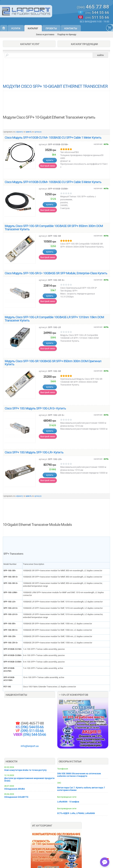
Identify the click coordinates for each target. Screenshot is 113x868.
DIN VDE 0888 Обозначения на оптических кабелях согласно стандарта (79, 775)
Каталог (33, 28)
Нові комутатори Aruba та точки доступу (25, 770)
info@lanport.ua (30, 746)
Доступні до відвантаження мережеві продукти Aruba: (29, 779)
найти (100, 55)
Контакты (71, 28)
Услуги (16, 28)
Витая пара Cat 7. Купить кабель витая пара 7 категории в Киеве (81, 789)
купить (50, 160)
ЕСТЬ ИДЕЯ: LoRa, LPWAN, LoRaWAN (76, 813)
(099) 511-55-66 (32, 731)
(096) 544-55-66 (32, 727)
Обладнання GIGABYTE (16, 797)
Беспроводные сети (67, 797)
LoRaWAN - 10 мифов (68, 802)
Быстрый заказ (48, 166)
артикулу (38, 132)
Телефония (63, 769)
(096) (97, 13)
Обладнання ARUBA (15, 789)
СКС (59, 783)
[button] (105, 862)
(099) (97, 17)
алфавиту (19, 132)
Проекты (51, 28)
